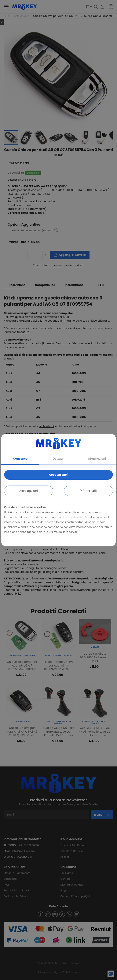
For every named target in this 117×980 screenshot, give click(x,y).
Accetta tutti (58, 475)
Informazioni (97, 459)
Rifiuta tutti (88, 491)
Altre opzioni (29, 491)
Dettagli (59, 459)
